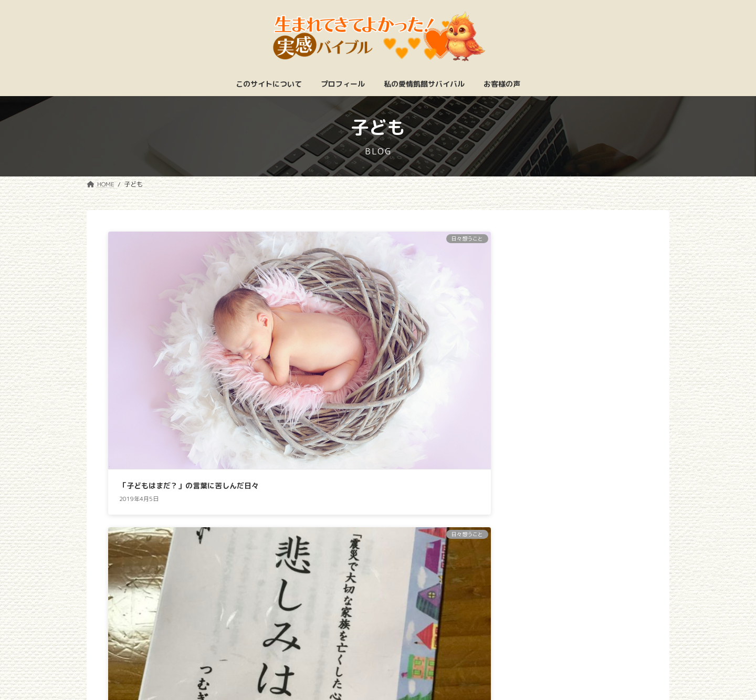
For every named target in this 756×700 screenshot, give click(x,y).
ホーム (265, 649)
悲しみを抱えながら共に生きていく (363, 353)
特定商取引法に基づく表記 (351, 649)
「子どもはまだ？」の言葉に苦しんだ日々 (189, 353)
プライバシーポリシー (464, 649)
